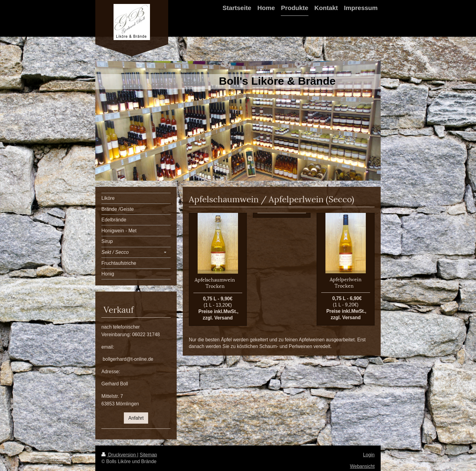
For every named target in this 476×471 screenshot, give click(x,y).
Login (369, 455)
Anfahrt (136, 418)
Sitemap (148, 455)
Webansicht (362, 466)
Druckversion (119, 455)
